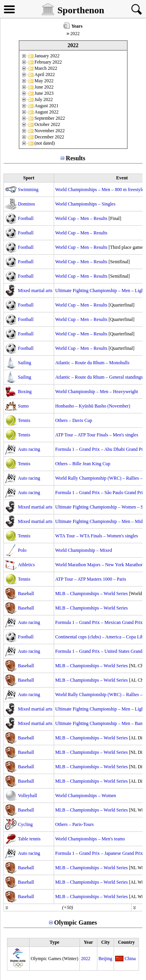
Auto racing (29, 449)
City (106, 942)
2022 (86, 959)
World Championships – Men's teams (90, 839)
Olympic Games (76, 922)
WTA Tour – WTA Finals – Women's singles (97, 536)
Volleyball (27, 796)
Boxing (25, 392)
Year (88, 942)
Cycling (25, 824)
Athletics (26, 565)
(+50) (67, 907)
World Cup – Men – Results (81, 218)
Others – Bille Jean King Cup (83, 464)
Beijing (105, 959)
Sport (29, 178)
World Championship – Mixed (84, 550)
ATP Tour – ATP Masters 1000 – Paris (91, 579)
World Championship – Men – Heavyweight (97, 392)
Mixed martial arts (35, 291)
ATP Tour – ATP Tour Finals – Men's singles (97, 435)
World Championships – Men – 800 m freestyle (100, 190)
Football (26, 218)
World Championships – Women (86, 796)
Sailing (25, 363)
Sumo (23, 406)
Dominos (26, 204)
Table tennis (29, 839)
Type (54, 942)
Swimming (28, 190)
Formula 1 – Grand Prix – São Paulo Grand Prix (100, 493)
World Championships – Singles (85, 204)
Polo (22, 550)
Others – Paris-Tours (75, 824)
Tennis (24, 420)
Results (76, 158)
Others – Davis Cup (74, 420)
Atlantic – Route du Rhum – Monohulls (92, 363)
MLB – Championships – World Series (91, 594)
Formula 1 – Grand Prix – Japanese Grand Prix (99, 853)
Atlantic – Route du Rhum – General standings (99, 377)
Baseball (26, 594)
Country (126, 942)
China (130, 959)
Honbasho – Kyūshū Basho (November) (93, 406)
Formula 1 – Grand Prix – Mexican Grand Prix (99, 622)
